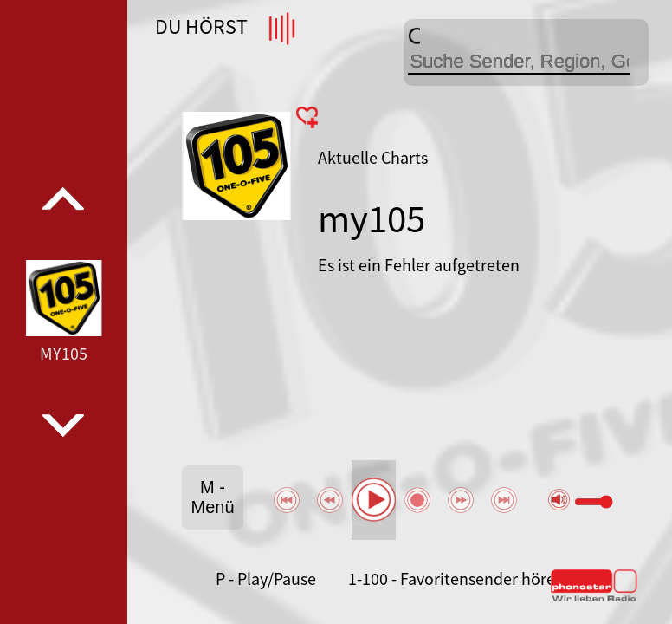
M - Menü (212, 497)
